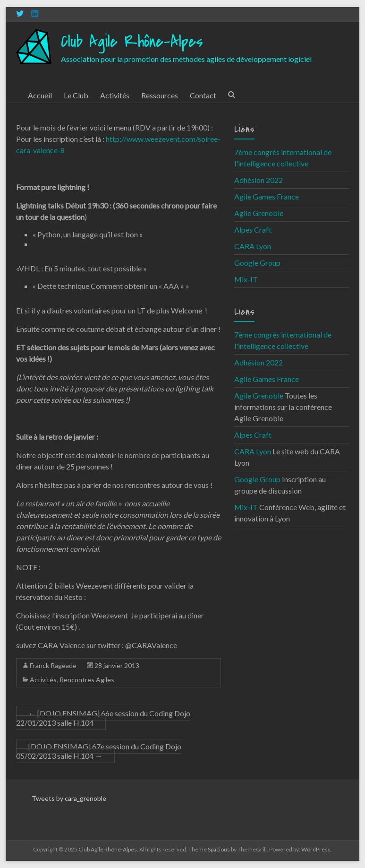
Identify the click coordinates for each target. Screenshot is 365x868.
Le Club (76, 95)
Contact (203, 95)
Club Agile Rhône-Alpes (132, 42)
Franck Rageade (53, 665)
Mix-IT (246, 279)
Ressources (160, 95)
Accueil (40, 95)
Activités (115, 95)
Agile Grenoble (259, 213)
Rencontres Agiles (87, 680)
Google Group (257, 263)
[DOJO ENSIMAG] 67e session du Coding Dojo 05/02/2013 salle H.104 (99, 751)
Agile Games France (267, 196)
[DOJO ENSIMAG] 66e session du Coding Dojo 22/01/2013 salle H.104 (103, 718)
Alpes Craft (253, 230)
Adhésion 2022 (259, 180)
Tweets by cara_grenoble (69, 798)
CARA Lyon (253, 246)
